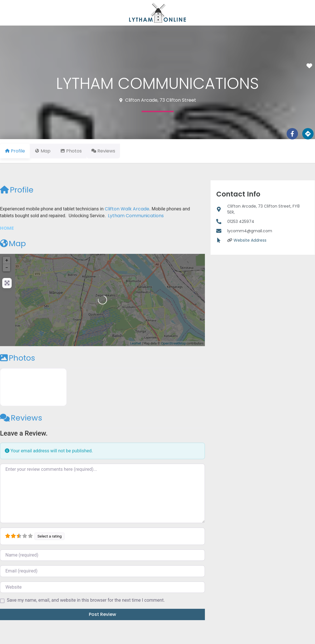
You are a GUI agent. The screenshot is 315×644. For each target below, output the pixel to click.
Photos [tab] (78, 151)
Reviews (21, 418)
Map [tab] (46, 151)
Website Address (250, 240)
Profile (17, 190)
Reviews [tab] (114, 151)
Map (13, 243)
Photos (18, 358)
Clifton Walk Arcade (127, 209)
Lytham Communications (136, 216)
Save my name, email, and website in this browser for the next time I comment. (86, 600)
